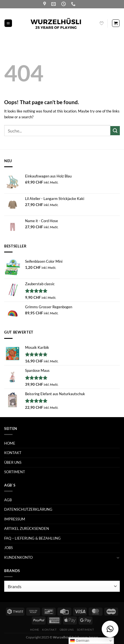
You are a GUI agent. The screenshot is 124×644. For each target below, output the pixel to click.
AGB (8, 500)
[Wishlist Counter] (102, 23)
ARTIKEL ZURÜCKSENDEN (27, 528)
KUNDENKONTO (18, 557)
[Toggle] (118, 557)
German (80, 641)
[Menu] (8, 23)
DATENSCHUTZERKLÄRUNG (28, 509)
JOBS (8, 548)
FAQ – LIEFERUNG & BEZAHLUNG (32, 538)
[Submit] (115, 131)
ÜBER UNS (13, 462)
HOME (10, 443)
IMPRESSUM (15, 519)
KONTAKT (13, 453)
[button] (110, 629)
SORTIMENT (15, 472)
